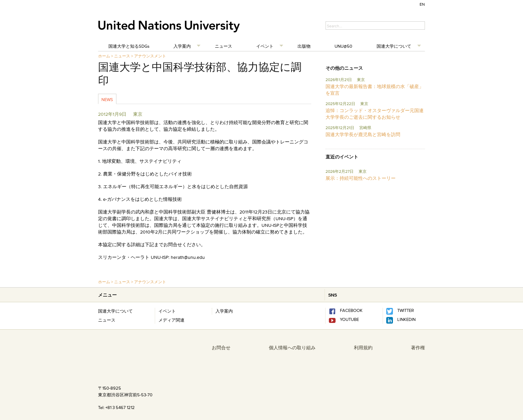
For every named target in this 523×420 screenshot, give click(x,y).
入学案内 (182, 46)
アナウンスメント (150, 56)
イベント (265, 46)
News (107, 99)
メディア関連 (171, 320)
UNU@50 (343, 46)
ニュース (223, 46)
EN (422, 4)
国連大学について (394, 46)
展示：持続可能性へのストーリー (361, 178)
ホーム (104, 56)
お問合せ (221, 348)
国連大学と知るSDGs (129, 46)
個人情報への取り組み (292, 348)
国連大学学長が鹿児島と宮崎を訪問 (363, 134)
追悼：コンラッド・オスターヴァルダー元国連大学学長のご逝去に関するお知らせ (375, 114)
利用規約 (363, 348)
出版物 (304, 46)
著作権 (418, 348)
